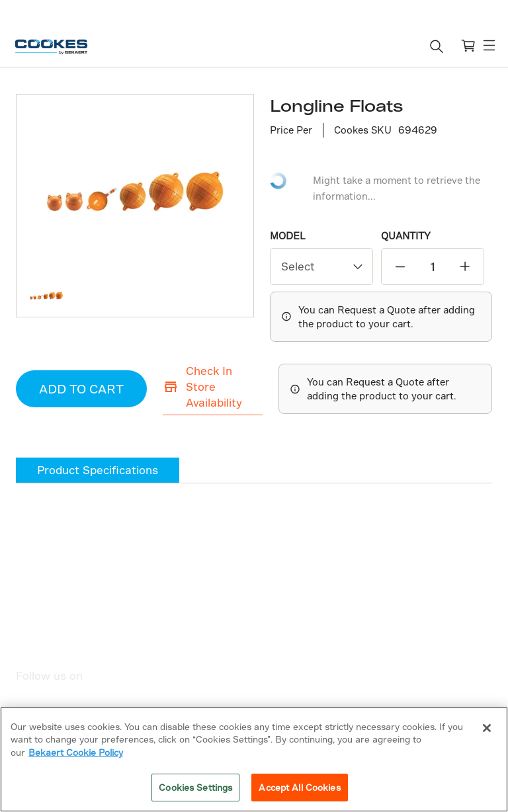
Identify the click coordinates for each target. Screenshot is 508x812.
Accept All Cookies (299, 787)
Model (288, 236)
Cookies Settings (195, 787)
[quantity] (433, 266)
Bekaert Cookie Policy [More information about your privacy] (76, 752)
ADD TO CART (73, 388)
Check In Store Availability (197, 385)
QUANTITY (406, 236)
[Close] (487, 728)
